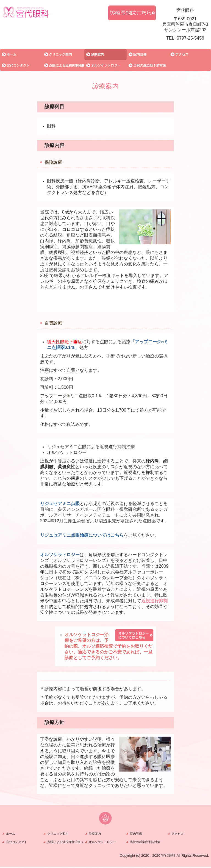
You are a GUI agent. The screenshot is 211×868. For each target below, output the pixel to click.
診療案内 (98, 54)
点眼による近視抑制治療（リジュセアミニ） (67, 65)
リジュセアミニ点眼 (60, 504)
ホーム (12, 54)
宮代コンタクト (18, 65)
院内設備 (140, 54)
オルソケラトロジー (106, 65)
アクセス (182, 54)
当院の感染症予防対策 (150, 65)
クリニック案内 (60, 54)
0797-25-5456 (190, 38)
